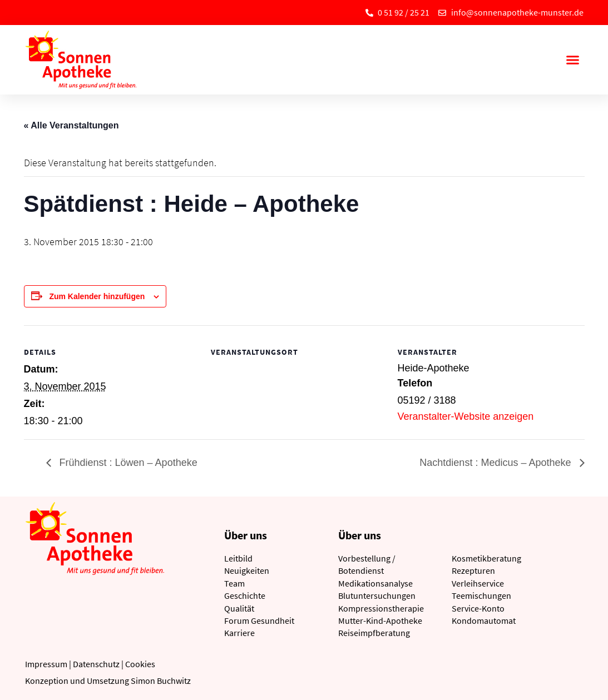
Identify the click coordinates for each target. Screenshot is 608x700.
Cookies (140, 664)
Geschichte (245, 595)
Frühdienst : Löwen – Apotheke (127, 463)
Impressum (46, 664)
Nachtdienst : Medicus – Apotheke (496, 463)
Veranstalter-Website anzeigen (466, 416)
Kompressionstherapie (381, 608)
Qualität (239, 608)
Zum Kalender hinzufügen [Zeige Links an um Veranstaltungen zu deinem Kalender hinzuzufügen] (97, 296)
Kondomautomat (484, 620)
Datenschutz (96, 664)
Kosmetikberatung (486, 558)
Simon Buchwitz (161, 681)
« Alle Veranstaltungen (71, 125)
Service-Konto (478, 608)
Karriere (239, 633)
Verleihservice (478, 583)
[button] (573, 60)
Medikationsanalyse (375, 583)
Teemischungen (481, 595)
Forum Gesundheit (259, 620)
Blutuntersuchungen (377, 595)
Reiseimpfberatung (374, 633)
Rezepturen (473, 570)
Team (234, 583)
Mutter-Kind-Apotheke (380, 620)
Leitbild (238, 558)
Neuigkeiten (247, 570)
